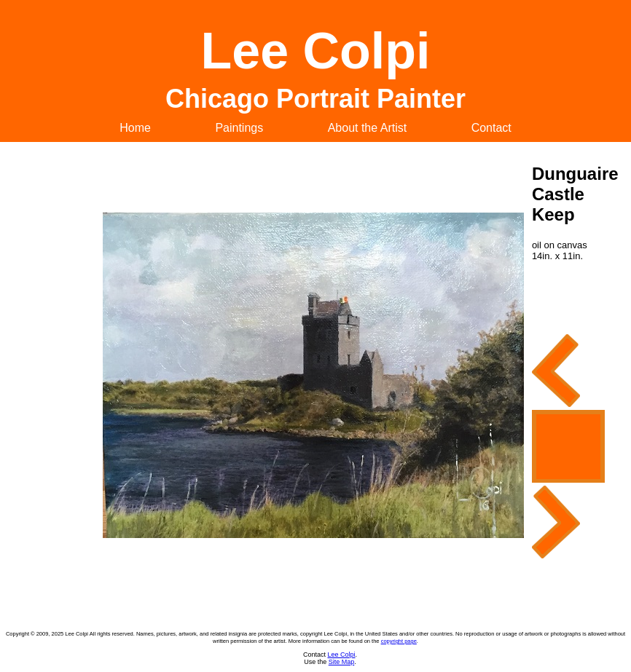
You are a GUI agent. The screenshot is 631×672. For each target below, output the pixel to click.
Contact (491, 128)
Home (135, 128)
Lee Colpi (341, 655)
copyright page (399, 641)
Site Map (342, 662)
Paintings (239, 128)
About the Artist (368, 128)
